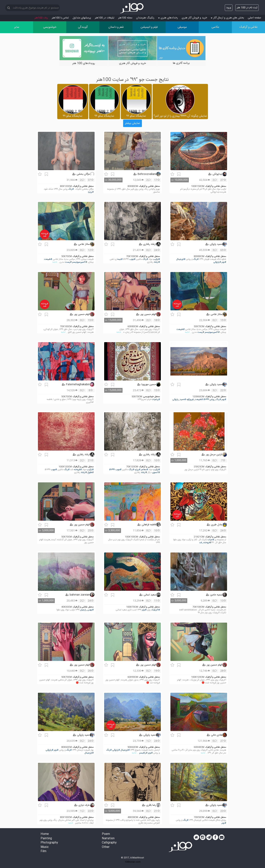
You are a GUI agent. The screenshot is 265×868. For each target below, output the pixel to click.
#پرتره (91, 192)
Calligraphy (109, 843)
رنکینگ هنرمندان (145, 18)
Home (45, 834)
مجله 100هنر (125, 18)
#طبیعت (48, 259)
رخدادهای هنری (168, 18)
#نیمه (120, 259)
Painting (46, 839)
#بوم (224, 262)
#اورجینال (181, 259)
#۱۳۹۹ (206, 400)
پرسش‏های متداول (82, 18)
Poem (106, 834)
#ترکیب (156, 259)
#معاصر (144, 470)
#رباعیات (156, 400)
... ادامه (56, 262)
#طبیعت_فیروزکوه (195, 400)
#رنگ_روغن (215, 400)
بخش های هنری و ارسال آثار (227, 18)
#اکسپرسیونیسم (80, 262)
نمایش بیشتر (132, 123)
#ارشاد (157, 262)
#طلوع (91, 473)
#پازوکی (217, 262)
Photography (49, 843)
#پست (68, 262)
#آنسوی (156, 473)
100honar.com (133, 862)
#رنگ (71, 189)
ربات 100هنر (41, 18)
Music (45, 847)
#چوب (132, 259)
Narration (108, 839)
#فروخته (78, 470)
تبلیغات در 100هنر (105, 18)
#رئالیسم (143, 753)
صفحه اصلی (254, 18)
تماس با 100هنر (60, 18)
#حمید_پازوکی (179, 400)
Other (106, 847)
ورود (229, 8)
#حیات (211, 540)
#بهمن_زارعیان (87, 610)
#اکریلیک (156, 610)
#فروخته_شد (205, 543)
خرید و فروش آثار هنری (194, 18)
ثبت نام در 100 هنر (247, 8)
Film (43, 851)
